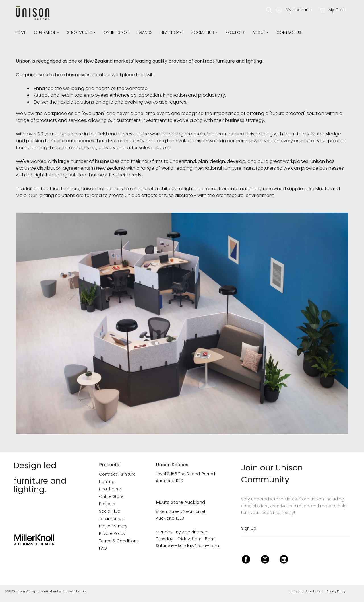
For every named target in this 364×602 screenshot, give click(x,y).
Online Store (117, 32)
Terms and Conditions (304, 591)
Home (20, 32)
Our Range (45, 32)
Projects (235, 32)
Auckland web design (60, 591)
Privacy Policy (336, 591)
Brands (145, 32)
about (259, 32)
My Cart (331, 10)
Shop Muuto (80, 32)
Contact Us (289, 32)
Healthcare (172, 32)
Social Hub (203, 32)
